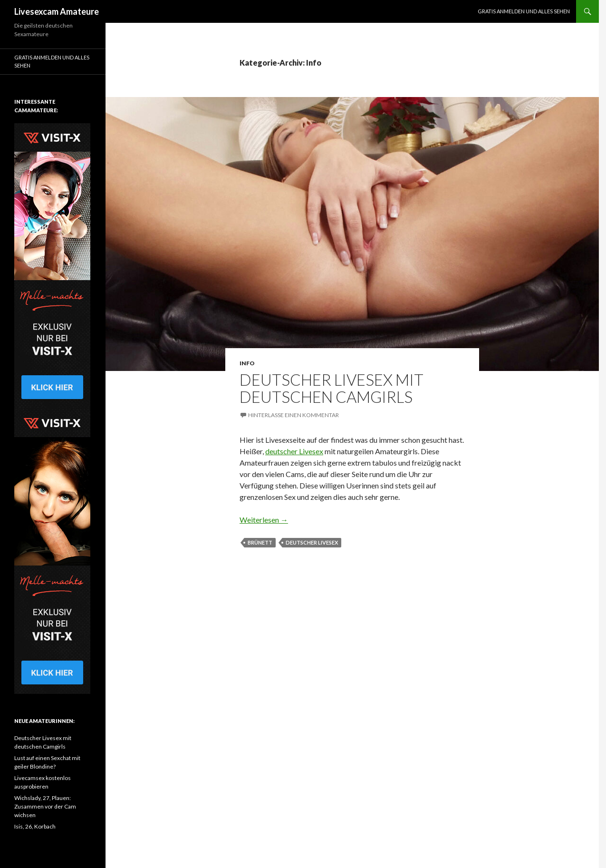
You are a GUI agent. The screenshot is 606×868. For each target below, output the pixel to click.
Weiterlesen (264, 520)
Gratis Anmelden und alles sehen (524, 11)
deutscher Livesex (294, 451)
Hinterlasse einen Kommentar (293, 415)
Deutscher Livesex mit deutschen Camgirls (332, 388)
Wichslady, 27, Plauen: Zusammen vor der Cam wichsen (45, 806)
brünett (260, 542)
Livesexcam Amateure (57, 11)
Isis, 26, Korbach (35, 826)
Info (247, 363)
